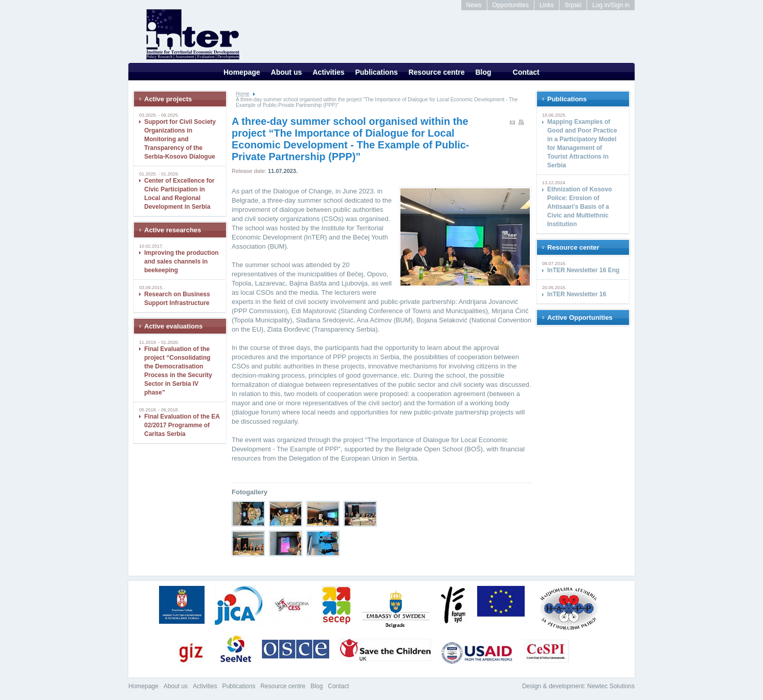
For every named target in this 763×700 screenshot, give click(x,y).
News (474, 5)
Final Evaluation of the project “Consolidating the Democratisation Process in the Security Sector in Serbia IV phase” (178, 371)
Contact (526, 72)
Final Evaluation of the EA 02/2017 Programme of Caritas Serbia (182, 425)
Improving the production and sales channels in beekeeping (181, 261)
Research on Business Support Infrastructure (177, 299)
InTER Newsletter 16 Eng (583, 270)
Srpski (573, 5)
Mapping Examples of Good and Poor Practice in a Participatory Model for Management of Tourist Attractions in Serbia (582, 144)
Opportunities (511, 5)
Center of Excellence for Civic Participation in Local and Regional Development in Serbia (179, 194)
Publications (376, 72)
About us (287, 72)
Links (547, 5)
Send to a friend (512, 123)
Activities (328, 72)
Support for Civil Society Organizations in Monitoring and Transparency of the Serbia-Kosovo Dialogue (180, 139)
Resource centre (437, 72)
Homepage (242, 72)
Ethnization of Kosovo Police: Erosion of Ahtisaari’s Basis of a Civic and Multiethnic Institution (580, 207)
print (521, 122)
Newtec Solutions (611, 686)
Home (243, 94)
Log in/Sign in (611, 5)
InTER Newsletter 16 (577, 294)
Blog (483, 72)
